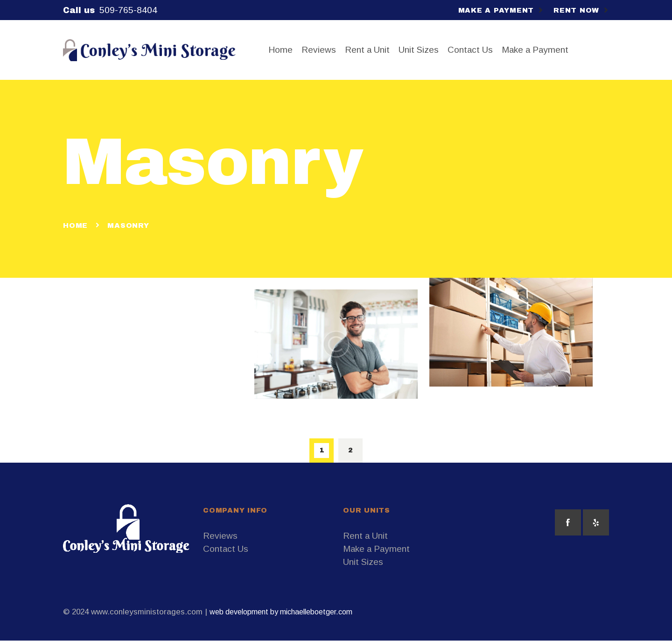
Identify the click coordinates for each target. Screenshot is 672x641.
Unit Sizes (363, 562)
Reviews (220, 536)
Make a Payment (376, 549)
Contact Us (226, 549)
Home (75, 225)
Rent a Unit (365, 536)
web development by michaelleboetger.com (281, 612)
